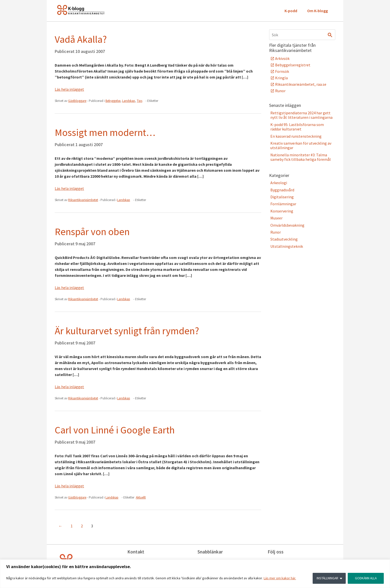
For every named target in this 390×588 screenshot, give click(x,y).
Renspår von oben (92, 232)
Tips (140, 101)
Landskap (129, 101)
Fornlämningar (283, 204)
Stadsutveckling (284, 239)
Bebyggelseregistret (293, 65)
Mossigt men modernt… (105, 132)
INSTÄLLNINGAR (326, 578)
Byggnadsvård (282, 190)
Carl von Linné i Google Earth (115, 430)
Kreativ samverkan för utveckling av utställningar (301, 145)
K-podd (291, 11)
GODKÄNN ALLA (365, 578)
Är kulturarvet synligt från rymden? (127, 331)
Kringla (281, 78)
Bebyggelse (113, 101)
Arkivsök (282, 58)
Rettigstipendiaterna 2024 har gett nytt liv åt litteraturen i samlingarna (301, 115)
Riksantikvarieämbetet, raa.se (301, 84)
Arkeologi (279, 183)
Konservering (282, 211)
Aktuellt (141, 497)
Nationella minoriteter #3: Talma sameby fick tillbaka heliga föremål (301, 157)
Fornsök (282, 71)
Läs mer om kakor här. (280, 578)
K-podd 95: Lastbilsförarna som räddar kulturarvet (297, 127)
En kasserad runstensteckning (296, 136)
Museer (276, 218)
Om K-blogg (317, 11)
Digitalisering (282, 197)
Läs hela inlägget (69, 89)
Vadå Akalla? (81, 39)
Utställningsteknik (287, 246)
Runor (280, 91)
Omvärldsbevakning (287, 225)
